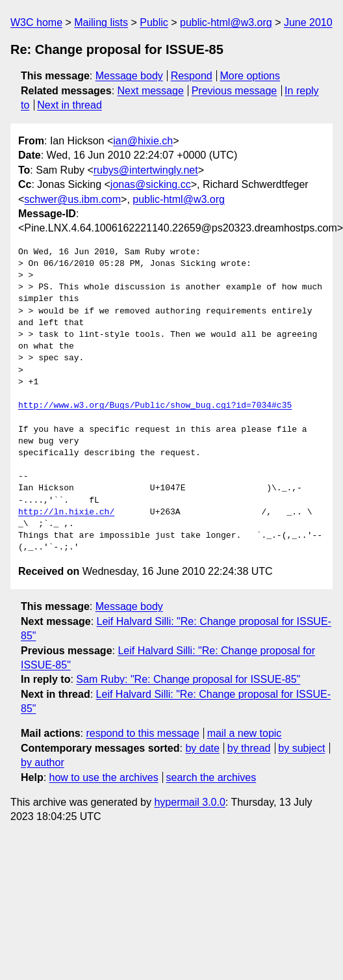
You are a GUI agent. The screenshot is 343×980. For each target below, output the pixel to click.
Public (154, 22)
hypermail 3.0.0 (189, 802)
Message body (129, 76)
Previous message (235, 91)
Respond (192, 76)
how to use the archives (104, 777)
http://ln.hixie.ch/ (66, 512)
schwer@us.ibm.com (72, 199)
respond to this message (142, 733)
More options (250, 76)
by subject (301, 748)
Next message (151, 91)
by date (202, 748)
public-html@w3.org (226, 22)
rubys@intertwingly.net (146, 170)
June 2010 (308, 22)
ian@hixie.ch (143, 141)
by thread (249, 748)
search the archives (211, 777)
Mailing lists (101, 22)
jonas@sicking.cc (151, 184)
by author (43, 762)
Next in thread (70, 105)
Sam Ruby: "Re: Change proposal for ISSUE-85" (188, 679)
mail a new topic (245, 733)
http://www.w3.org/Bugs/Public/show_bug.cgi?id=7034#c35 (155, 406)
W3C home (36, 22)
